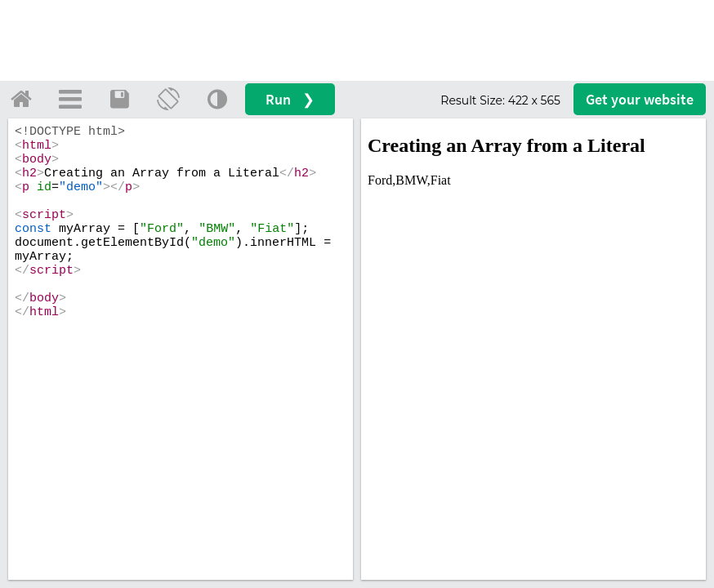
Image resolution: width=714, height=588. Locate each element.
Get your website (640, 99)
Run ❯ (290, 99)
